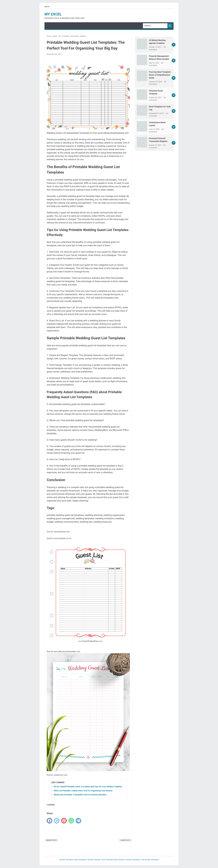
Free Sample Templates (150, 860)
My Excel (53, 14)
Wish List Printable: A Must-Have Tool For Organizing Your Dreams (83, 791)
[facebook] (49, 821)
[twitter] (57, 821)
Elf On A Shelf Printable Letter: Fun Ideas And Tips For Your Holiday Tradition (88, 787)
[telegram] (78, 821)
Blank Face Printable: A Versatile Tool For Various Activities (80, 795)
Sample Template (94, 860)
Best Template (119, 860)
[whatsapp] (71, 821)
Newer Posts (51, 840)
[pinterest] (64, 821)
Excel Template (107, 860)
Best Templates (80, 860)
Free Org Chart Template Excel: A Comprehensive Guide (160, 75)
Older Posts (125, 840)
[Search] (155, 26)
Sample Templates (66, 860)
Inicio (47, 7)
